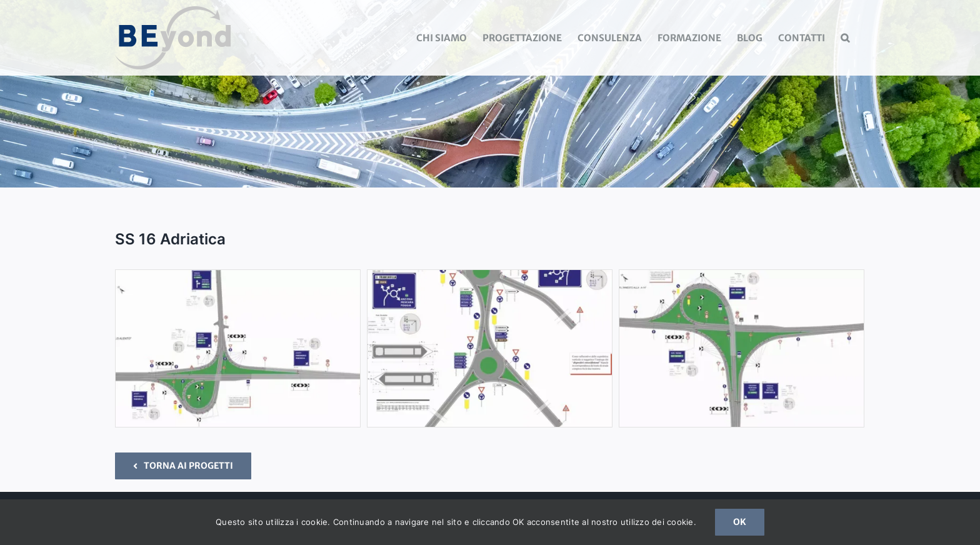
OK (740, 522)
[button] (845, 38)
